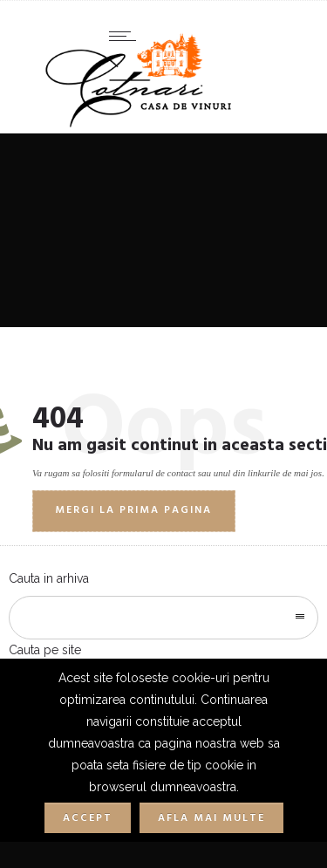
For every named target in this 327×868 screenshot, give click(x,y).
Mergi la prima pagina (133, 510)
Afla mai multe (211, 818)
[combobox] (163, 618)
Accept (88, 818)
